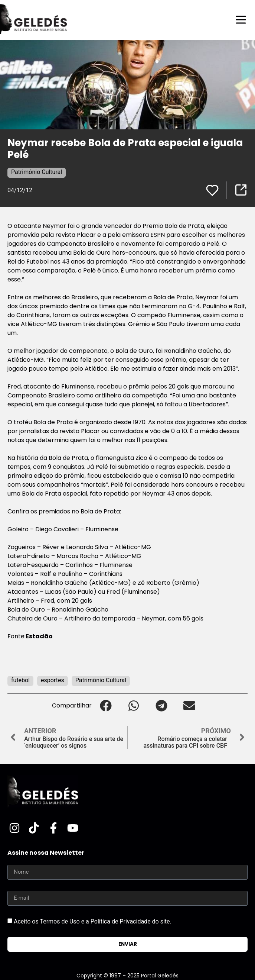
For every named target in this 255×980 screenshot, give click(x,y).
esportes (53, 680)
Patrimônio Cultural (37, 172)
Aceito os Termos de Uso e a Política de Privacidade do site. (93, 921)
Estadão (39, 636)
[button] (106, 706)
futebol (20, 680)
